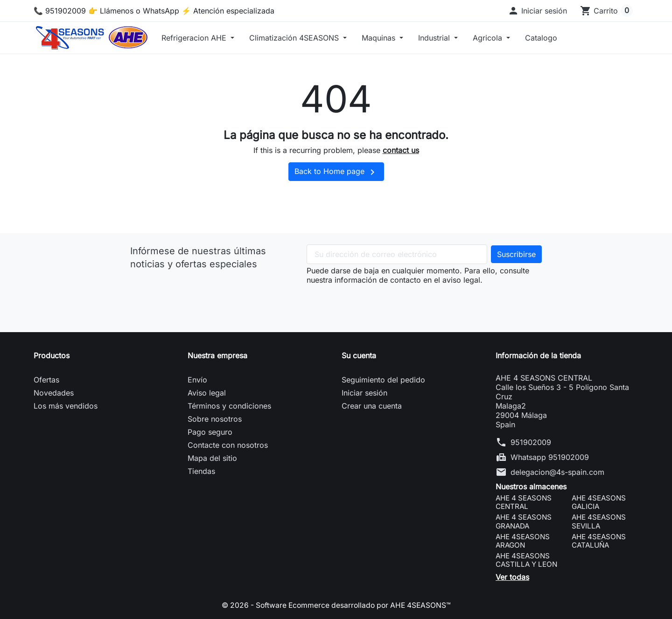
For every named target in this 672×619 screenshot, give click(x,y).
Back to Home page (336, 172)
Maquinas (380, 38)
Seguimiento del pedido (383, 380)
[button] (537, 11)
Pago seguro (210, 432)
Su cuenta (359, 355)
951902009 (531, 442)
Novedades (54, 393)
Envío (197, 380)
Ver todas (512, 577)
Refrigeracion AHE (195, 38)
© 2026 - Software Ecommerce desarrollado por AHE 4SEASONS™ (336, 605)
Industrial (435, 38)
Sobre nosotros (215, 419)
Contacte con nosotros (228, 445)
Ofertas (46, 380)
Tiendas (201, 471)
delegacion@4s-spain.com (557, 472)
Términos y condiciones (229, 406)
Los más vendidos (66, 406)
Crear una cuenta (372, 406)
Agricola (489, 38)
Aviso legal (207, 393)
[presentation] (378, 303)
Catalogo (541, 38)
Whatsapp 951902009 (550, 457)
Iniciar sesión (364, 393)
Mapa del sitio (212, 458)
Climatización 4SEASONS (295, 38)
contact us (401, 150)
